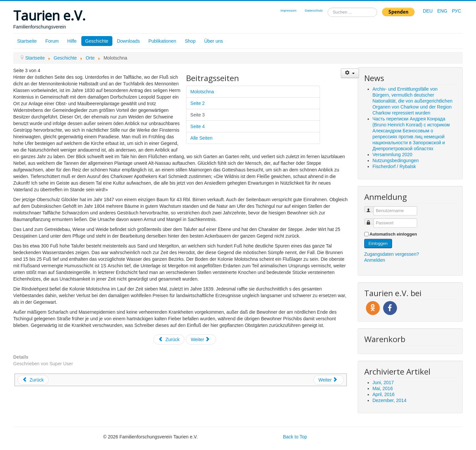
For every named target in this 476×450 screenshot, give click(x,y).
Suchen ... (328, 8)
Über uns (214, 41)
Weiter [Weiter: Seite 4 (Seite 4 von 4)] (200, 339)
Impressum (288, 10)
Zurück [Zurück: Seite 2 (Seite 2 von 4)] (169, 339)
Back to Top (295, 437)
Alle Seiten (201, 138)
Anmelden (375, 260)
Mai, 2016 (383, 388)
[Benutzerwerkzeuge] (350, 73)
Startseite (27, 41)
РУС (456, 11)
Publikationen (162, 41)
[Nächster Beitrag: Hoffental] (329, 380)
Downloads (128, 41)
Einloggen (378, 243)
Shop (190, 41)
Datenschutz (314, 10)
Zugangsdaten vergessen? (392, 254)
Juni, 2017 (383, 382)
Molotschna (202, 92)
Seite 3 (198, 115)
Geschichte (97, 41)
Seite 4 (198, 126)
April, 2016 (384, 394)
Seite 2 (198, 103)
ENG (443, 11)
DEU (428, 11)
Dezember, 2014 (390, 400)
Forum (52, 41)
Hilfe (72, 41)
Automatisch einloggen (393, 234)
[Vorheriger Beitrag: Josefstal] (33, 380)
